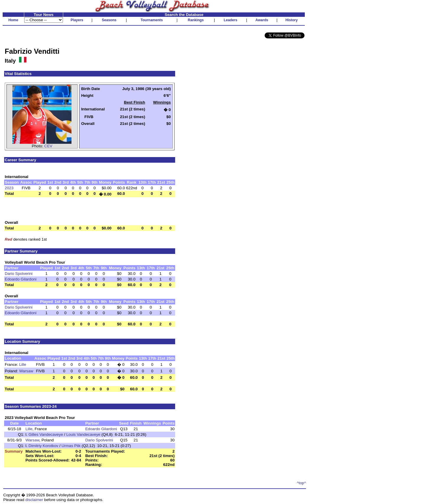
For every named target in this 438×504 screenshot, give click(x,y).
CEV (48, 146)
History (292, 20)
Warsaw (26, 371)
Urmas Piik (71, 446)
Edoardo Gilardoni (21, 279)
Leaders (230, 20)
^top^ (301, 483)
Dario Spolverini (19, 274)
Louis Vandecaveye (83, 434)
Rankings (196, 20)
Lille (23, 364)
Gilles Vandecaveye (46, 434)
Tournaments (152, 20)
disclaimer (34, 500)
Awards (262, 20)
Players (77, 20)
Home (13, 20)
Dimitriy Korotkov (44, 446)
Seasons (109, 20)
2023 (9, 188)
